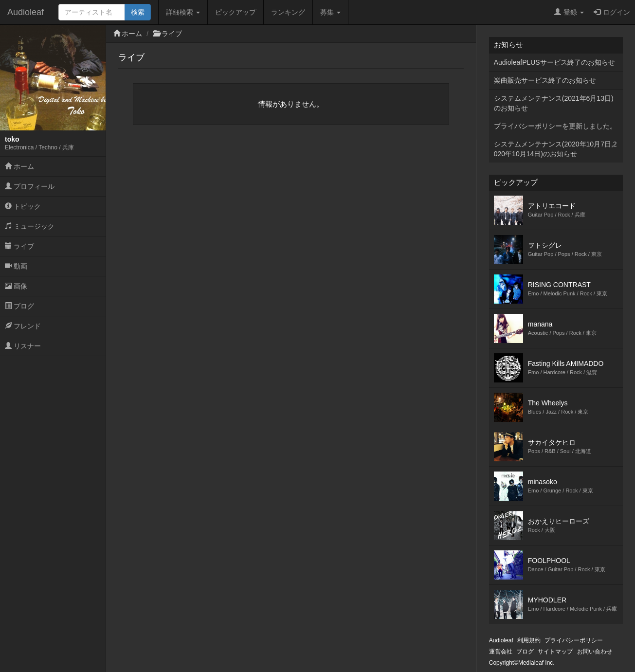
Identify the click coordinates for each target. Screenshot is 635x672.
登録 (569, 12)
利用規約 (529, 640)
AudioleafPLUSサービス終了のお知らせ (554, 62)
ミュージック (30, 226)
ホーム (19, 166)
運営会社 (501, 652)
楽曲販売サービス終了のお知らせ (545, 80)
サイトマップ (555, 652)
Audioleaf (26, 12)
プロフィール (30, 186)
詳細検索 (183, 12)
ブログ (19, 306)
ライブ (19, 246)
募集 (330, 12)
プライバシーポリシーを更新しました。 (555, 126)
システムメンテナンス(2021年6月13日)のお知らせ (554, 103)
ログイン (612, 12)
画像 (16, 286)
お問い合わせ (595, 652)
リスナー (23, 346)
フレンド (23, 326)
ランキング (288, 12)
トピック (23, 206)
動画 (16, 266)
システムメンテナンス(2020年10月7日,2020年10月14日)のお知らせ (555, 149)
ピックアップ (236, 12)
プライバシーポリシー (574, 640)
